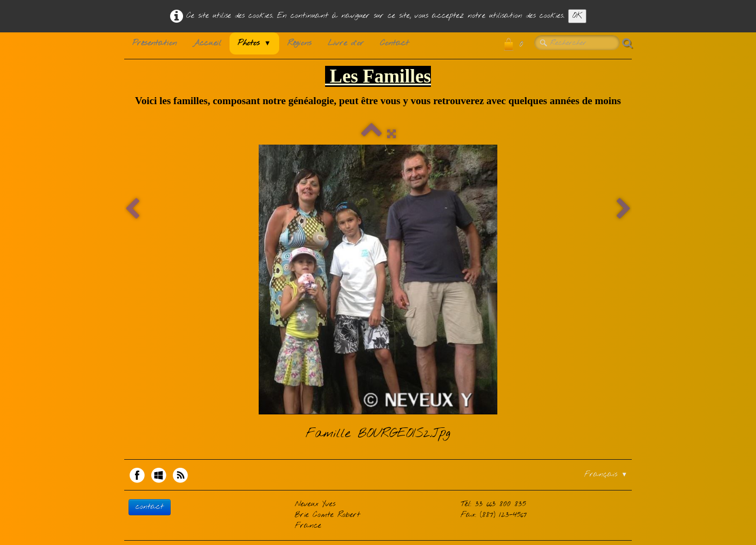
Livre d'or (346, 43)
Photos (254, 43)
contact (150, 507)
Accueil (207, 43)
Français (606, 475)
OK (577, 16)
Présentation (154, 43)
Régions (299, 43)
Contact (394, 43)
